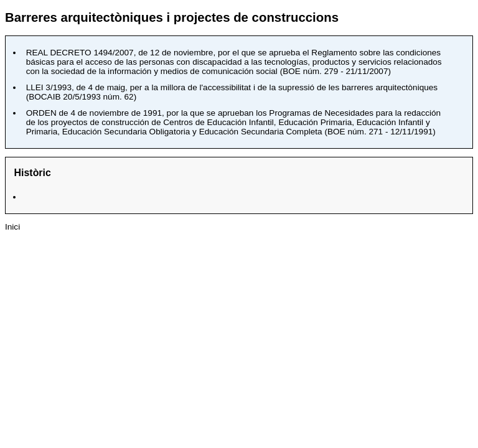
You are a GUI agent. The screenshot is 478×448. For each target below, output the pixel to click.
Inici (12, 227)
